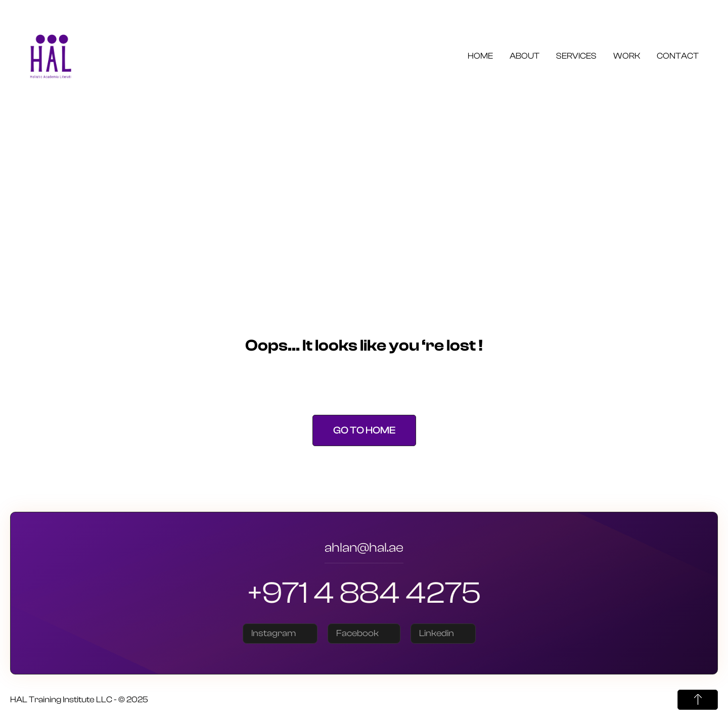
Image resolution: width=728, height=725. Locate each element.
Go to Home (364, 430)
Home (480, 56)
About (525, 56)
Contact (678, 56)
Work (627, 56)
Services (576, 56)
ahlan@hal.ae (364, 549)
